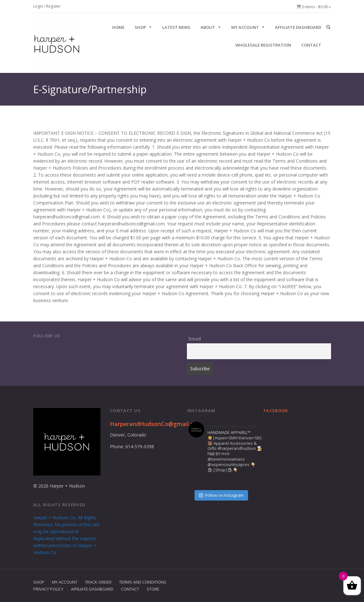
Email (195, 339)
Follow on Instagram (221, 495)
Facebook (276, 411)
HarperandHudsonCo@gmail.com (156, 424)
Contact (130, 589)
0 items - (314, 7)
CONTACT (311, 45)
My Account (245, 27)
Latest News (176, 27)
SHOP (140, 27)
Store (153, 589)
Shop (39, 582)
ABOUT (208, 27)
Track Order (98, 582)
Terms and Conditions (143, 582)
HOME (118, 27)
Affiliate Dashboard (298, 27)
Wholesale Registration (263, 45)
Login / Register (47, 6)
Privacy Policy (48, 589)
